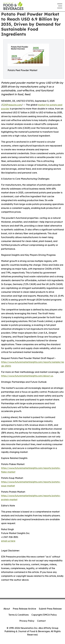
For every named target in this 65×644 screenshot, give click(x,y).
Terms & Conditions (19, 615)
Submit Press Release (50, 609)
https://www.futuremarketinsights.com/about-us (27, 376)
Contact (41, 621)
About (7, 609)
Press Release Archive (24, 609)
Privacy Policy (27, 621)
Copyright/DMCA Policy (44, 615)
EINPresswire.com (12, 105)
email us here (8, 541)
